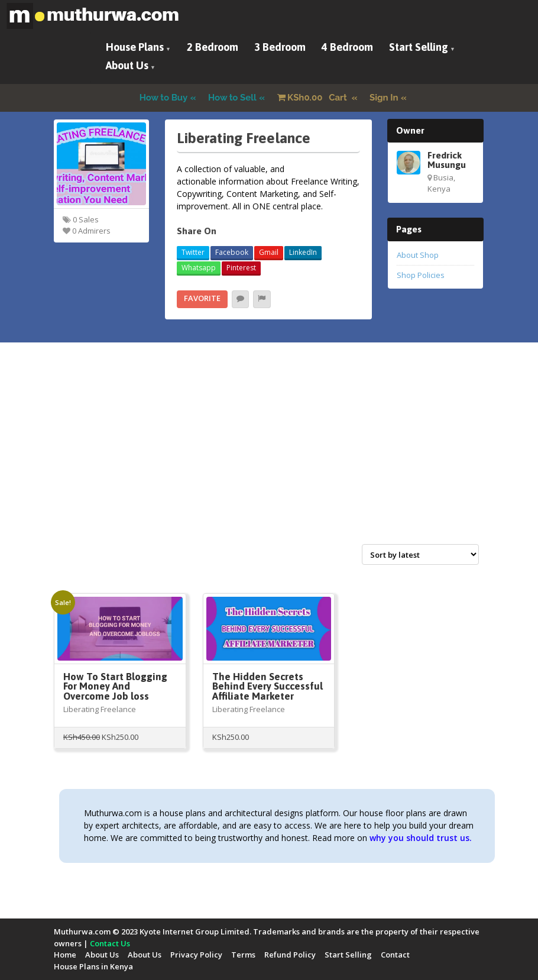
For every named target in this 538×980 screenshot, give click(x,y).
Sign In (384, 98)
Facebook (232, 252)
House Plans (135, 47)
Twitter (193, 252)
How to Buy (164, 98)
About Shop (418, 255)
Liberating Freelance (100, 709)
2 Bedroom (213, 47)
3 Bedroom (280, 47)
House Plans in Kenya (93, 966)
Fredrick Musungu (447, 160)
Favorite (202, 298)
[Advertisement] (269, 456)
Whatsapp (199, 268)
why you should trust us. (421, 838)
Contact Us (110, 943)
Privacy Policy (196, 955)
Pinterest (241, 268)
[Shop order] (420, 554)
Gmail (269, 252)
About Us (127, 65)
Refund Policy (290, 955)
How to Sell (232, 98)
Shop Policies (421, 275)
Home (65, 955)
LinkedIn (303, 252)
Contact (395, 955)
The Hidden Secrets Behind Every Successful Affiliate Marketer (268, 687)
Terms (243, 955)
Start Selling (419, 47)
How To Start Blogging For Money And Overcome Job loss (115, 687)
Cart (313, 98)
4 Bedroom (347, 47)
